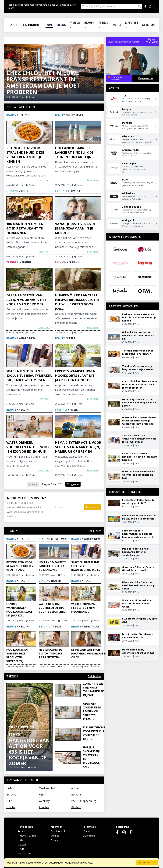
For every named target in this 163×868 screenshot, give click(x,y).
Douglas (22, 845)
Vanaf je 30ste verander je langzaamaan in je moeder (76, 228)
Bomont (76, 795)
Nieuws (61, 25)
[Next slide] (99, 69)
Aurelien (44, 807)
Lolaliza (11, 807)
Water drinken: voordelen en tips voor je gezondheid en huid (28, 447)
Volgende (73, 484)
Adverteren (89, 836)
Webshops (149, 25)
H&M (9, 788)
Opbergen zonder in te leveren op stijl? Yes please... (92, 711)
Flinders (76, 807)
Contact (87, 831)
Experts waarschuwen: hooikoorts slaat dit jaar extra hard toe (76, 376)
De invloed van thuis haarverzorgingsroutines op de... (90, 654)
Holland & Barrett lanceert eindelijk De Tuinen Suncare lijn (74, 152)
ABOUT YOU (24, 854)
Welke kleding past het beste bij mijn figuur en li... (85, 608)
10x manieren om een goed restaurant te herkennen (25, 228)
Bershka (11, 795)
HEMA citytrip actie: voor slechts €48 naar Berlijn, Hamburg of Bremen (78, 447)
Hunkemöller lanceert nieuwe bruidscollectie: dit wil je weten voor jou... (77, 302)
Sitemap (55, 836)
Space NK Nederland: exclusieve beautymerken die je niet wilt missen (29, 376)
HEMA (43, 795)
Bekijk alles (95, 531)
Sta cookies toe (147, 862)
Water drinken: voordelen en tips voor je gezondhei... (52, 608)
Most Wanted (47, 788)
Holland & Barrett (27, 836)
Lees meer (45, 180)
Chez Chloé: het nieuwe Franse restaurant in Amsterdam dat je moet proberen (43, 82)
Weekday (44, 801)
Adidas (75, 788)
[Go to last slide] (9, 69)
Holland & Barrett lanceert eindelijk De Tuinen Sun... (53, 566)
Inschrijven (92, 507)
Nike (9, 801)
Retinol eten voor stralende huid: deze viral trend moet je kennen (25, 155)
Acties (117, 25)
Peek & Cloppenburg (84, 801)
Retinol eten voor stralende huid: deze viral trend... (21, 566)
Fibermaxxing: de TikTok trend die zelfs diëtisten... (50, 654)
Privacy (54, 840)
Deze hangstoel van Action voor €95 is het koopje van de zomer (26, 300)
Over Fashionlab (59, 831)
